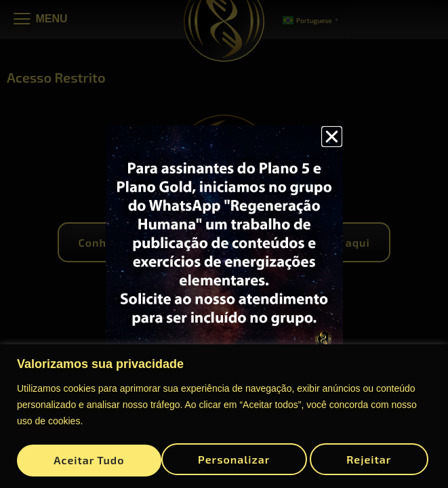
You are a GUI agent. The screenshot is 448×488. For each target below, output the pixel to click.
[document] (224, 244)
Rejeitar (225, 457)
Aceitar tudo (360, 457)
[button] (332, 137)
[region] (224, 414)
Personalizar (89, 457)
